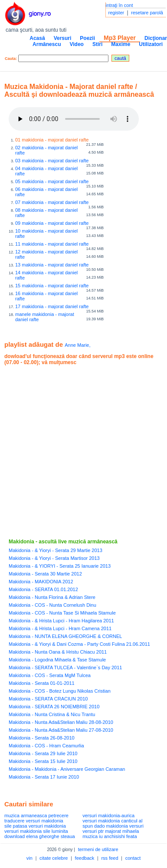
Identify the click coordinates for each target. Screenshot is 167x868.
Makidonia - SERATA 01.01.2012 (43, 589)
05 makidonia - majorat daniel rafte (52, 181)
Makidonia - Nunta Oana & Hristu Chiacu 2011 (58, 652)
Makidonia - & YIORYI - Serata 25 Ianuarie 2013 (60, 566)
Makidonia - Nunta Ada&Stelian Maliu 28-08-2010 (61, 722)
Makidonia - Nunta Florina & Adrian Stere (52, 597)
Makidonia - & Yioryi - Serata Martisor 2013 (54, 558)
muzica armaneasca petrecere (36, 815)
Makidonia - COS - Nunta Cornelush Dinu (52, 605)
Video (76, 44)
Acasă (37, 38)
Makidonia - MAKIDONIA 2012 (41, 582)
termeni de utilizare (98, 849)
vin (29, 858)
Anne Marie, (77, 345)
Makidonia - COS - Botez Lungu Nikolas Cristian (60, 691)
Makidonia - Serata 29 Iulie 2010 (43, 753)
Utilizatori (151, 44)
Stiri (97, 44)
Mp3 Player (120, 38)
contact (133, 858)
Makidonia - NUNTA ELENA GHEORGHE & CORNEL (65, 636)
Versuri (63, 38)
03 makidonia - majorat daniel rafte (52, 161)
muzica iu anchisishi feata (110, 836)
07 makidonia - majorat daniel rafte (52, 202)
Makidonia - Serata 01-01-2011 (42, 683)
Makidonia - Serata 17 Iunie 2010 (44, 777)
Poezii (87, 38)
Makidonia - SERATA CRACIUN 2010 (48, 699)
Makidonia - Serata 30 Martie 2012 (45, 574)
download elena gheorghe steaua (40, 836)
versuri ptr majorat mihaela (111, 831)
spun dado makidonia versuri (113, 826)
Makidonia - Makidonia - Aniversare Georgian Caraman (67, 769)
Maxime (121, 44)
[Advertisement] (81, 452)
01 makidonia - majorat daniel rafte (52, 140)
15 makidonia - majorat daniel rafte (52, 286)
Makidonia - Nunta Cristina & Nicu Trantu (52, 714)
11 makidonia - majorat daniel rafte (52, 244)
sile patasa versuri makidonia (35, 826)
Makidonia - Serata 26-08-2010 (42, 738)
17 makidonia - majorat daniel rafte (52, 306)
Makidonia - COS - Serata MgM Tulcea (50, 675)
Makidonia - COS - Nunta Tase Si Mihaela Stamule (62, 613)
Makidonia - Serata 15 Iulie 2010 (43, 761)
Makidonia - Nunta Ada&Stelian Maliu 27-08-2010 (61, 730)
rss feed (110, 858)
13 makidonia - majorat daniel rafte (52, 265)
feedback (85, 858)
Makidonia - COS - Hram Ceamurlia (46, 746)
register (116, 13)
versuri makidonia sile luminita (36, 831)
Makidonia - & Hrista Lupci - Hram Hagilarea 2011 (61, 621)
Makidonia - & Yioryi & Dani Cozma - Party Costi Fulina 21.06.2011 (79, 644)
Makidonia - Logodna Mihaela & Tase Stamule (57, 660)
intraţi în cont (120, 5)
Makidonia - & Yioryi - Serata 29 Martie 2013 (56, 550)
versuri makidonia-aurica (108, 815)
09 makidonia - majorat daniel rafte (52, 223)
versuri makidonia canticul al (112, 821)
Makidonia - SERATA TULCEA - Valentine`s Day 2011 (65, 667)
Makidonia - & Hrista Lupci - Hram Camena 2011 (60, 628)
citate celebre (54, 858)
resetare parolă (147, 13)
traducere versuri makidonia (34, 821)
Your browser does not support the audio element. (74, 119)
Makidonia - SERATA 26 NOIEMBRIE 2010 (54, 707)
